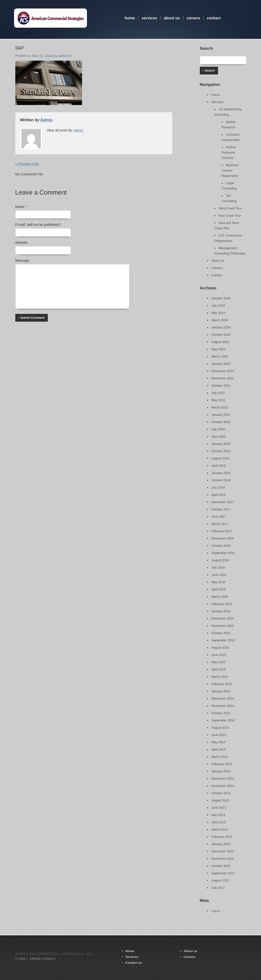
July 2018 (218, 487)
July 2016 (218, 568)
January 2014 (221, 771)
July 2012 (218, 888)
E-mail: (39, 225)
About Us (172, 18)
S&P (20, 48)
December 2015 (223, 618)
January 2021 (221, 415)
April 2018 (219, 495)
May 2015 (218, 662)
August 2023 (220, 342)
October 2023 (221, 335)
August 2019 (220, 458)
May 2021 (218, 400)
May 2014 (218, 742)
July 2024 (218, 306)
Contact (214, 18)
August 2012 (220, 880)
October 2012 (221, 866)
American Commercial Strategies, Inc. (54, 954)
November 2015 (223, 626)
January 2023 (221, 364)
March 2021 (220, 407)
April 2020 (219, 437)
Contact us (134, 963)
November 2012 (223, 859)
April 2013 (219, 822)
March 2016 (220, 597)
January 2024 (221, 327)
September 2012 (223, 873)
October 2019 (221, 451)
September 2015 (223, 640)
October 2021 (221, 386)
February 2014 (222, 764)
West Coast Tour (230, 208)
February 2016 (222, 604)
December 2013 (223, 779)
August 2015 (220, 648)
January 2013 (221, 844)
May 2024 (218, 313)
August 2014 (220, 728)
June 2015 (219, 655)
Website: (22, 243)
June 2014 (219, 735)
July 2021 (218, 393)
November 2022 (223, 371)
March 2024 (220, 320)
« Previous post (27, 164)
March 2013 (220, 829)
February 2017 (222, 531)
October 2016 (221, 546)
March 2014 (220, 757)
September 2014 (223, 720)
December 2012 (223, 851)
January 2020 (221, 444)
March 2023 (220, 356)
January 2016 (221, 611)
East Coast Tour (230, 216)
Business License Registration (230, 170)
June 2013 (219, 808)
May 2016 (218, 582)
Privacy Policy (43, 959)
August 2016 (220, 560)
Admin (63, 56)
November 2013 (223, 786)
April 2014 (219, 749)
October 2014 (221, 713)
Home (130, 18)
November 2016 (223, 538)
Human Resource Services (229, 152)
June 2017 (219, 517)
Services (149, 18)
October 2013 (221, 793)
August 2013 (220, 800)
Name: (21, 207)
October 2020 (221, 422)
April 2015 (219, 669)
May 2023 (218, 349)
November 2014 (223, 706)
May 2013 (218, 815)
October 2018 (221, 480)
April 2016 (219, 589)
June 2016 (219, 575)
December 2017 (223, 502)
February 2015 (222, 684)
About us (191, 951)
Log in (216, 911)
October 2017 (221, 509)
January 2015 (221, 691)
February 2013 (222, 837)
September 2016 (223, 553)
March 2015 (220, 677)
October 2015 (221, 633)
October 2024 (221, 298)
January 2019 (221, 473)
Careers (193, 18)
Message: (23, 261)
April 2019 (219, 466)
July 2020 (218, 429)
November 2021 (223, 378)
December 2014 (223, 698)
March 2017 (220, 524)
